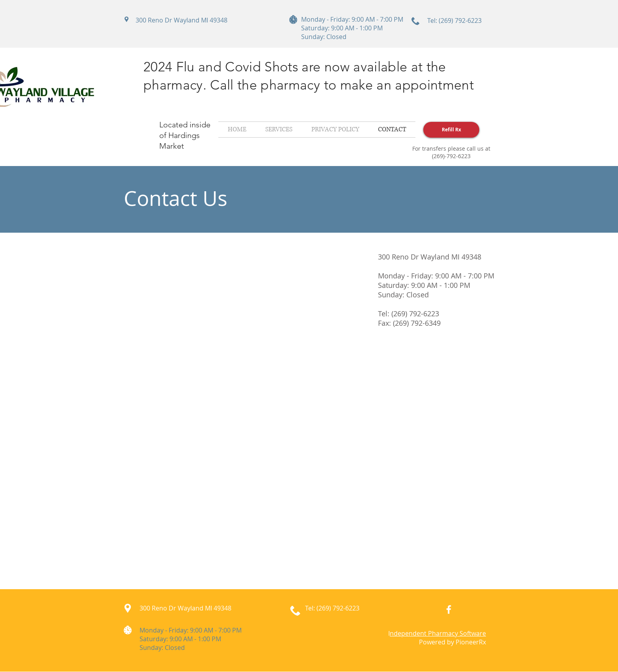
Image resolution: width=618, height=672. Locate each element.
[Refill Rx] (451, 130)
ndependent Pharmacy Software (438, 633)
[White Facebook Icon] (449, 609)
